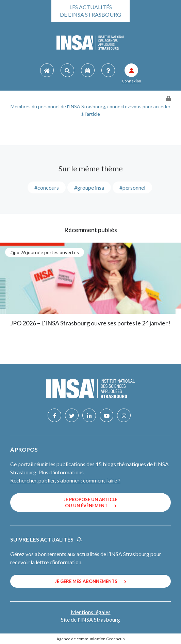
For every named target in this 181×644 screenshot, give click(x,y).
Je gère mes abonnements (90, 581)
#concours (47, 187)
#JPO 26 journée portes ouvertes (45, 252)
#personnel (132, 187)
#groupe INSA (89, 187)
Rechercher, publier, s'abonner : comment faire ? (65, 480)
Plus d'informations (61, 472)
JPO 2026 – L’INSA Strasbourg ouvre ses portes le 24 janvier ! (90, 323)
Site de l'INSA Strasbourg (90, 619)
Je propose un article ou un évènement (90, 503)
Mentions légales (91, 612)
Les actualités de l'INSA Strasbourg (90, 11)
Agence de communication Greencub (90, 639)
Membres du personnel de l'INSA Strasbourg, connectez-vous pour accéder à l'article (90, 110)
